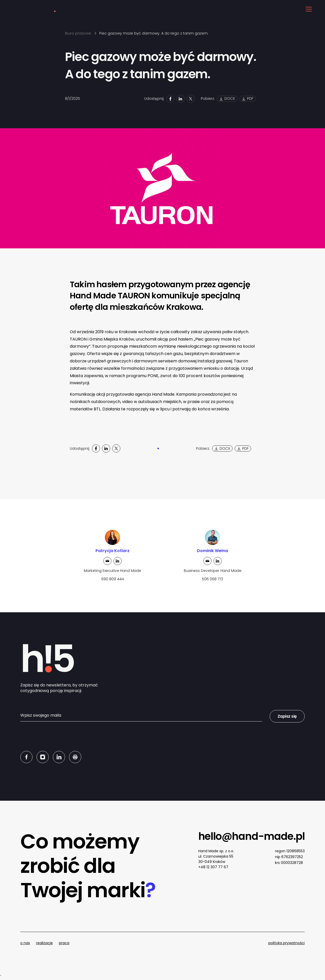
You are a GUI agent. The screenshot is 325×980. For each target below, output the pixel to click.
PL (289, 9)
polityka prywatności (287, 943)
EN (296, 9)
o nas (25, 943)
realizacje (44, 943)
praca (64, 943)
